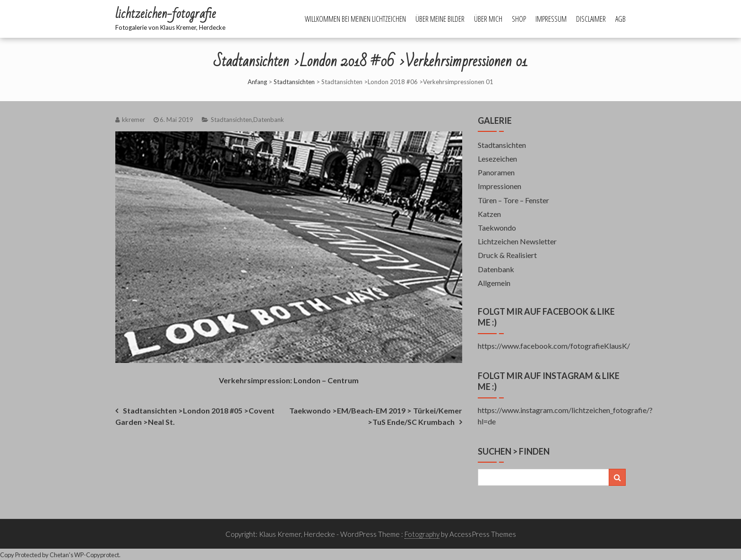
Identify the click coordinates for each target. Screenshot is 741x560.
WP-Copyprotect (97, 555)
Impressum (551, 19)
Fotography (422, 534)
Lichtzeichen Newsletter (517, 241)
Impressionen (500, 186)
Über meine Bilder (440, 19)
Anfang (257, 82)
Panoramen (496, 172)
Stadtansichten (294, 82)
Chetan (59, 555)
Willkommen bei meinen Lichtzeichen (355, 19)
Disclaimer (591, 19)
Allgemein (494, 283)
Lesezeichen (497, 159)
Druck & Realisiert (507, 255)
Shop (519, 19)
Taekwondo (497, 228)
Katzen (489, 214)
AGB (620, 19)
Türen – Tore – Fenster (513, 200)
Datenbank (269, 120)
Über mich (488, 19)
